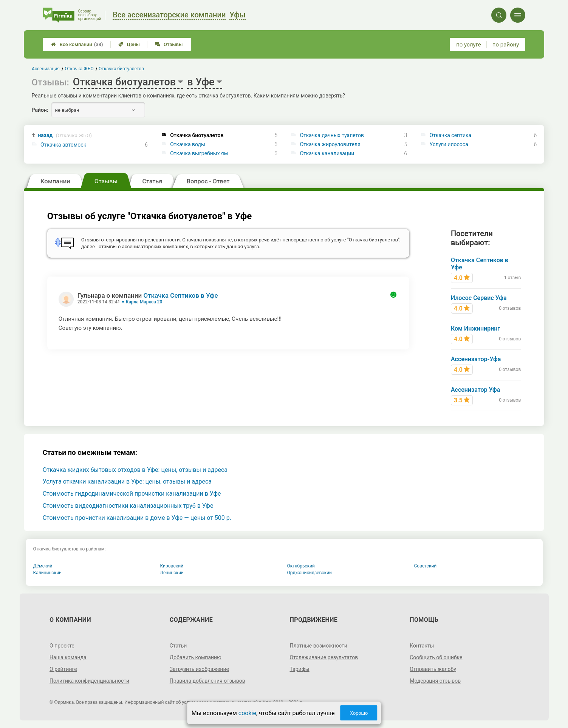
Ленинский (172, 573)
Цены (129, 44)
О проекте (62, 646)
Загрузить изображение (199, 669)
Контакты (422, 646)
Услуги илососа (449, 144)
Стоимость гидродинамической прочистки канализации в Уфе (132, 494)
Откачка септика (451, 135)
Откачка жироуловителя (330, 144)
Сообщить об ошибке (436, 657)
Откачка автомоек (63, 145)
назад (65, 135)
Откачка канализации (327, 153)
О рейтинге (63, 669)
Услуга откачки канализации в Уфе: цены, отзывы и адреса (127, 481)
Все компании (77, 44)
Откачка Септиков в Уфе (180, 295)
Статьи (178, 646)
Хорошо (359, 713)
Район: (40, 110)
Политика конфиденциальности (89, 681)
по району (506, 45)
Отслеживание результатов (324, 657)
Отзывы (169, 44)
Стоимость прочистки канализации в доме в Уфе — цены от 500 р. (137, 518)
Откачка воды (188, 144)
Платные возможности (319, 646)
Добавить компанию (196, 657)
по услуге (469, 45)
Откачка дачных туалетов (332, 135)
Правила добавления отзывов (207, 681)
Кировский (172, 566)
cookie (247, 713)
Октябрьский (301, 566)
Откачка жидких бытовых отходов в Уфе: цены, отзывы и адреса (135, 470)
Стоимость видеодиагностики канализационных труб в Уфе (128, 506)
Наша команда (68, 657)
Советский (426, 566)
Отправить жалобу (433, 669)
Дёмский (43, 566)
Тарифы (300, 669)
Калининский (48, 573)
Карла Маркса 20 (144, 302)
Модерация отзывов (435, 681)
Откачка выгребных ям (199, 153)
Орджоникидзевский (310, 573)
